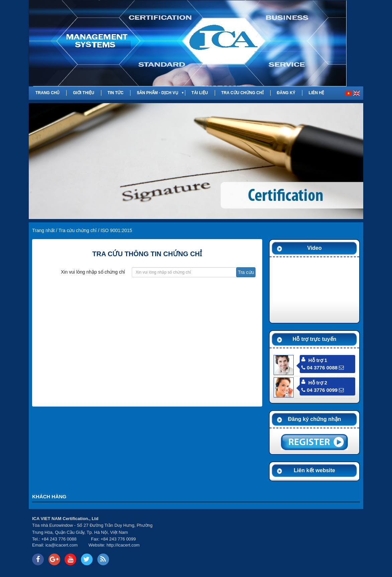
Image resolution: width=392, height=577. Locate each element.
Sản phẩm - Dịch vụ (158, 93)
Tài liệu (200, 93)
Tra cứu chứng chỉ (242, 93)
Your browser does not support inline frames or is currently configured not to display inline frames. (266, 541)
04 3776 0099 (319, 390)
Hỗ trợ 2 (318, 383)
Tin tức (115, 93)
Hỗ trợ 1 (318, 360)
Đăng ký (286, 93)
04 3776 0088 (319, 368)
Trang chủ (47, 93)
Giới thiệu (83, 93)
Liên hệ (316, 93)
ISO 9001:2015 (116, 230)
